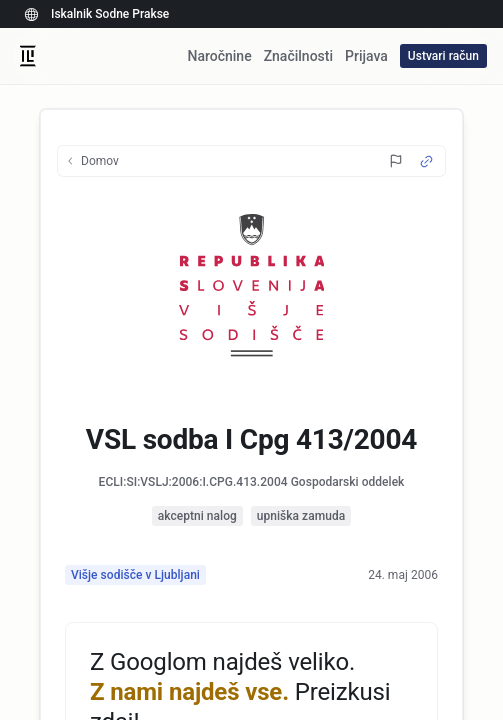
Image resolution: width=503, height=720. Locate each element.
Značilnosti (298, 56)
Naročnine (219, 56)
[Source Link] (426, 161)
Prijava (366, 56)
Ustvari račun (443, 56)
